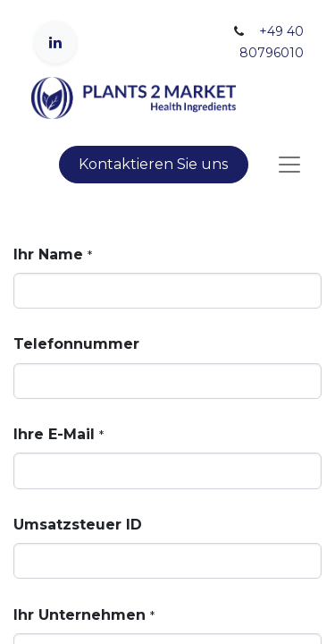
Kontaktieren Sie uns (153, 164)
